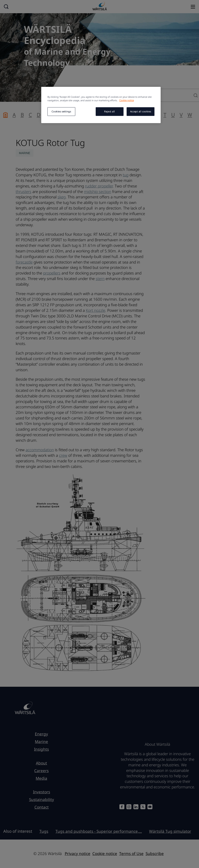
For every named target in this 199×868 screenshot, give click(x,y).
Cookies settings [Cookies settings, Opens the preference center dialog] (61, 111)
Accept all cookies (141, 111)
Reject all (110, 111)
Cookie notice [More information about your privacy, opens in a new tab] (127, 100)
